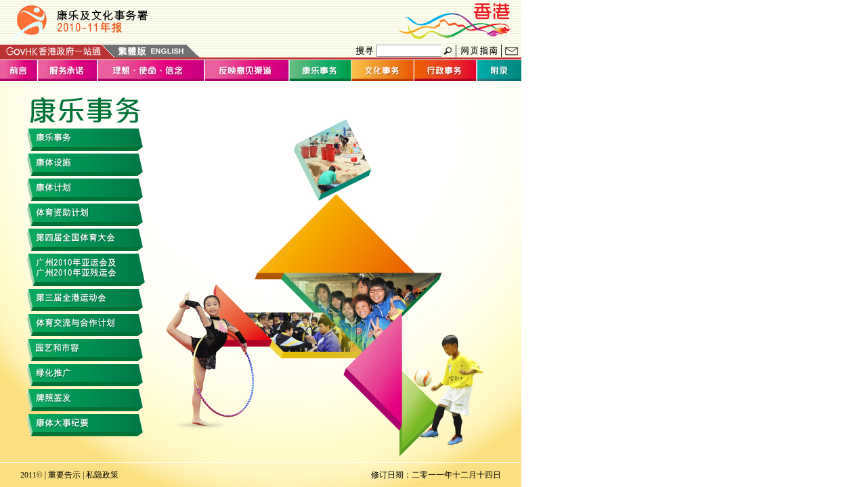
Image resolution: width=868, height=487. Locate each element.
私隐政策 (102, 475)
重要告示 (64, 475)
